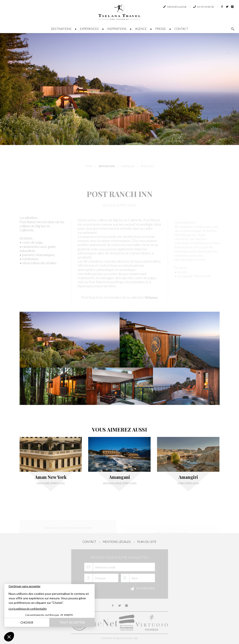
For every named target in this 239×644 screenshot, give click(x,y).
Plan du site (147, 542)
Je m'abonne (142, 589)
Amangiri (188, 477)
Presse (161, 29)
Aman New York (51, 477)
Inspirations (117, 29)
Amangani (119, 477)
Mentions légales (117, 542)
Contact (181, 29)
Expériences (89, 29)
